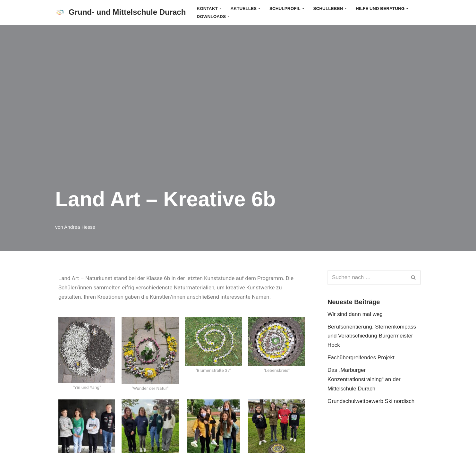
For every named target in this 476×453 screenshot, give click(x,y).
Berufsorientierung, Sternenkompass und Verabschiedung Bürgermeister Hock (372, 336)
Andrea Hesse (80, 227)
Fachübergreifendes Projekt (361, 358)
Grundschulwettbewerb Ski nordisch (371, 401)
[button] (221, 8)
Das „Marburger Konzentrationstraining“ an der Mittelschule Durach (364, 379)
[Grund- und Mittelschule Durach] (120, 12)
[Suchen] (367, 278)
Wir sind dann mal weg (355, 314)
